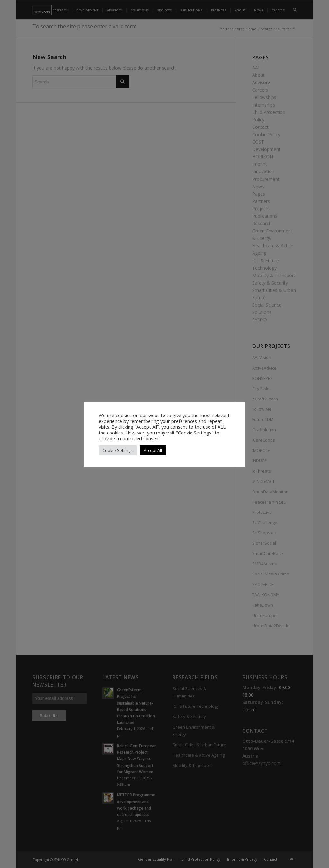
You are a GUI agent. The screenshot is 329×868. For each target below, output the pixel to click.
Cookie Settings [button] (118, 450)
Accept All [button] (153, 450)
